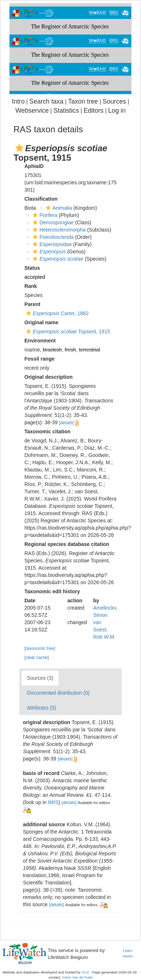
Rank (31, 286)
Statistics (66, 111)
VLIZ (85, 972)
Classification (41, 199)
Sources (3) (40, 678)
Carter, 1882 (56, 313)
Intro (18, 101)
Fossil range (39, 359)
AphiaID (34, 166)
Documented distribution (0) (58, 693)
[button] (19, 148)
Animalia (58, 208)
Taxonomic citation (48, 431)
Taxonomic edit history (52, 591)
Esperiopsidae (51, 244)
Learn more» (128, 953)
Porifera (44, 215)
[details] (66, 423)
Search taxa (46, 101)
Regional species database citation (67, 544)
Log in (117, 111)
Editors (93, 111)
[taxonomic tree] (40, 648)
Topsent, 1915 (67, 332)
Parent (32, 304)
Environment (40, 341)
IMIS (53, 802)
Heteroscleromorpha (58, 230)
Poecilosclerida (52, 237)
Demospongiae (52, 222)
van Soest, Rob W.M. (104, 630)
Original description (48, 377)
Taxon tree (83, 101)
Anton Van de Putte (77, 977)
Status (32, 268)
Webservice (32, 111)
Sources (114, 101)
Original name (41, 322)
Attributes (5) (42, 708)
